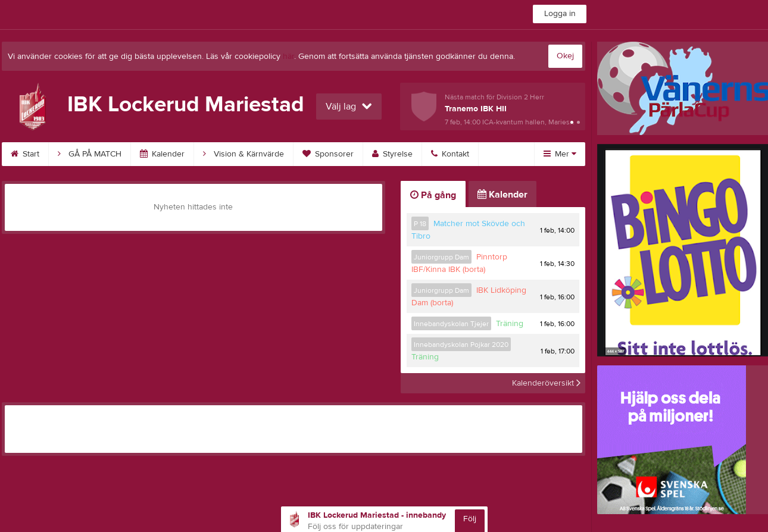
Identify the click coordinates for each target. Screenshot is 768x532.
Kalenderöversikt (546, 383)
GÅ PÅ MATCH (90, 154)
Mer (560, 154)
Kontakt (450, 154)
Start (25, 154)
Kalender (162, 154)
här (288, 57)
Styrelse (392, 154)
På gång (433, 195)
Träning (510, 324)
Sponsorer (328, 154)
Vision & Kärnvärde (243, 154)
